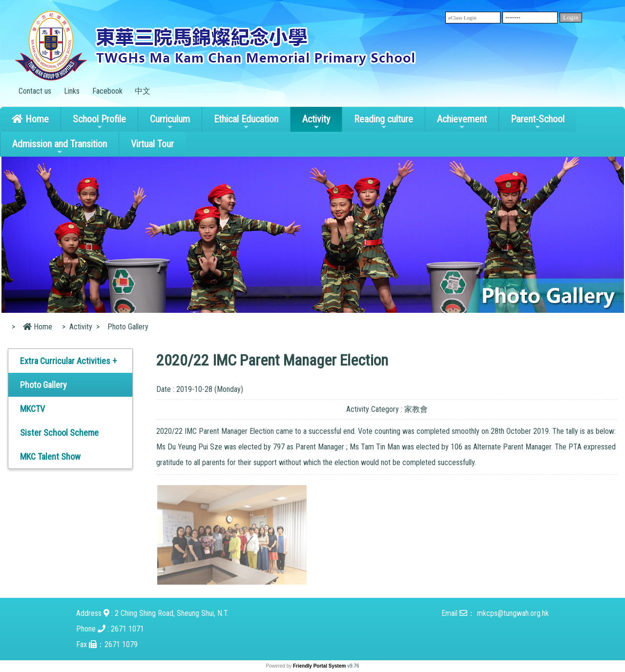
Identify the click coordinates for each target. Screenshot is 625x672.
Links (72, 91)
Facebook (107, 91)
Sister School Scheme (59, 433)
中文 (143, 91)
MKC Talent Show (50, 457)
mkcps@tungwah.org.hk (513, 613)
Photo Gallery (43, 385)
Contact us (35, 91)
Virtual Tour (152, 144)
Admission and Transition (60, 147)
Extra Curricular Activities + (68, 361)
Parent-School (538, 122)
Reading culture (384, 122)
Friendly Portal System (320, 666)
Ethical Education (246, 122)
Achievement (462, 122)
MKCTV (32, 409)
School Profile (99, 122)
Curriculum (170, 122)
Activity (316, 122)
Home (30, 119)
